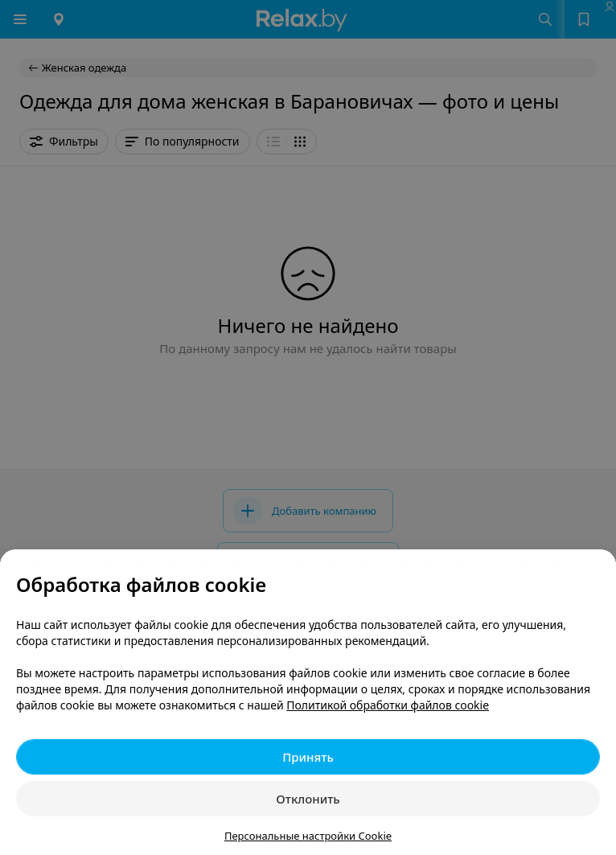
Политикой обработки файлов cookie (388, 705)
